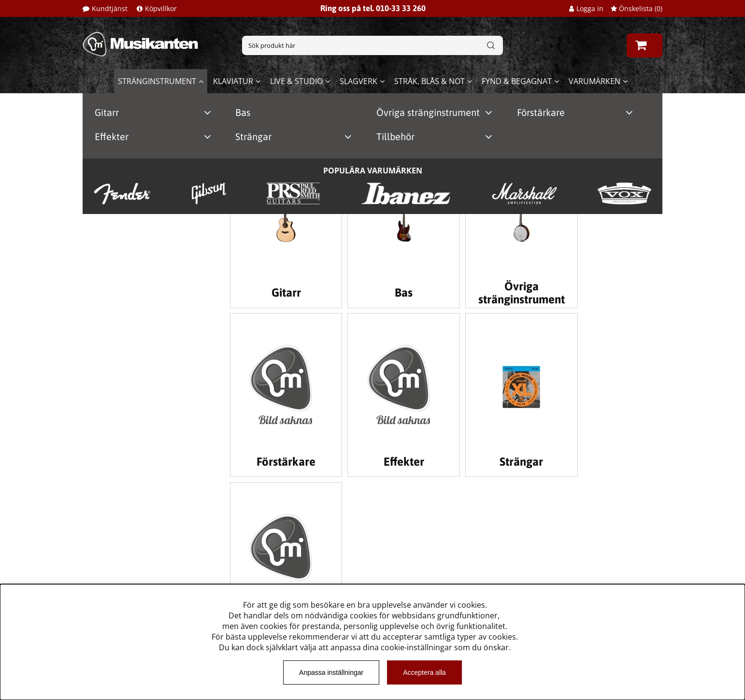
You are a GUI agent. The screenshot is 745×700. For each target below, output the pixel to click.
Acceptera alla (424, 672)
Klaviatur (233, 81)
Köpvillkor (161, 8)
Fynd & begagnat (517, 81)
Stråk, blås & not (430, 81)
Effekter (112, 136)
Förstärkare (541, 112)
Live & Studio (296, 81)
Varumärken (595, 81)
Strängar (253, 136)
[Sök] (372, 45)
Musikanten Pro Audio (123, 578)
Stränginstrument (157, 81)
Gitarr (107, 112)
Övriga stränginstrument (428, 112)
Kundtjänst (110, 8)
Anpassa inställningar (331, 672)
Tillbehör (395, 136)
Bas (243, 112)
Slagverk (358, 81)
